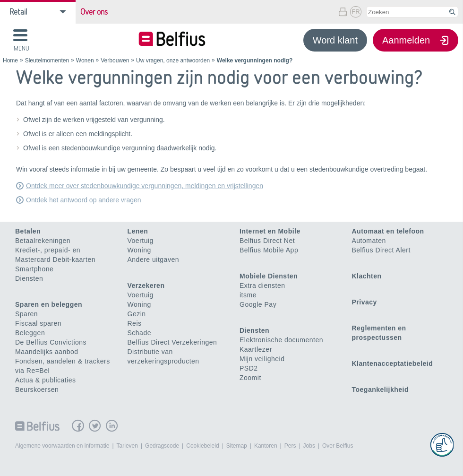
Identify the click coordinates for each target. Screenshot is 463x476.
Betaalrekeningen (43, 241)
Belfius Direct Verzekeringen (172, 342)
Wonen (85, 61)
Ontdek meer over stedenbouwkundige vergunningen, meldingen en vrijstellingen (145, 186)
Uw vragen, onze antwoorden (173, 61)
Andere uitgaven (153, 260)
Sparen (26, 314)
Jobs (309, 446)
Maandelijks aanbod (47, 352)
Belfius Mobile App (269, 250)
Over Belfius (338, 446)
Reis (135, 323)
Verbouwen (115, 61)
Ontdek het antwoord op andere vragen (84, 200)
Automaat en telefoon (388, 231)
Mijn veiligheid (262, 359)
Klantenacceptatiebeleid (393, 363)
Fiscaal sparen (38, 323)
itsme (248, 295)
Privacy (364, 302)
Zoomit (250, 378)
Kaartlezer (256, 349)
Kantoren (266, 446)
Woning (139, 250)
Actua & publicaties (46, 380)
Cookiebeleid (202, 446)
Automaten (369, 241)
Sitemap (237, 446)
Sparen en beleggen (49, 304)
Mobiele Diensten (269, 276)
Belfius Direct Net (267, 241)
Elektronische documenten (281, 340)
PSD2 (249, 368)
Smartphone (34, 269)
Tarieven (127, 446)
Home (10, 61)
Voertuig (141, 241)
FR (356, 12)
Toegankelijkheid (381, 389)
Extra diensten (262, 286)
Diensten (29, 278)
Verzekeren (146, 286)
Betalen (28, 231)
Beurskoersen (37, 389)
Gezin (137, 314)
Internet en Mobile (270, 231)
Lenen (138, 231)
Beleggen (30, 333)
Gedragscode (162, 446)
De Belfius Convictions (51, 342)
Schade (139, 333)
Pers (290, 446)
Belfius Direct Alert (381, 250)
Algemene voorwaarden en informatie (62, 446)
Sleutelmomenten (47, 61)
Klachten (367, 276)
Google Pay (258, 304)
